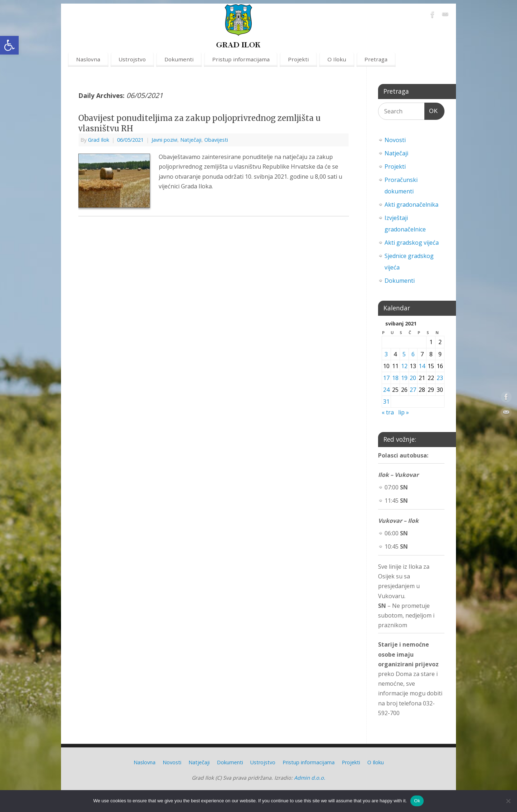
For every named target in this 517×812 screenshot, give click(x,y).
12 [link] (404, 366)
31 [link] (386, 402)
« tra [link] (388, 412)
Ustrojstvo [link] (132, 59)
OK (431, 110)
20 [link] (413, 378)
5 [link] (404, 354)
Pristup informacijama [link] (241, 59)
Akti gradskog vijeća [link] (412, 243)
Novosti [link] (395, 140)
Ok (417, 801)
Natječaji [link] (191, 140)
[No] (508, 801)
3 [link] (386, 354)
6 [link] (413, 354)
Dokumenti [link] (179, 59)
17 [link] (386, 378)
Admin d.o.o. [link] (310, 778)
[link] (9, 45)
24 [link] (386, 390)
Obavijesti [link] (216, 140)
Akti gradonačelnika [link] (411, 205)
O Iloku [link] (337, 59)
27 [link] (413, 390)
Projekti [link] (298, 59)
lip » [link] (404, 412)
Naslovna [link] (88, 59)
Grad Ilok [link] (99, 140)
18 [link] (395, 378)
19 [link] (404, 378)
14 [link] (422, 366)
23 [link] (440, 378)
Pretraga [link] (376, 59)
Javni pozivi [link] (164, 140)
